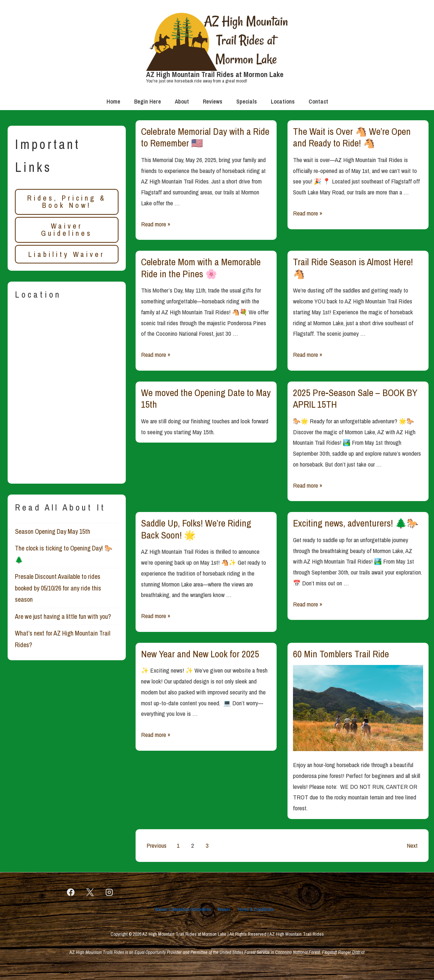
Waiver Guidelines (67, 229)
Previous (156, 845)
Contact (318, 101)
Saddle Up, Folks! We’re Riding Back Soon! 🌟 (196, 529)
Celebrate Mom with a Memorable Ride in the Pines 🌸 (201, 268)
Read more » (156, 224)
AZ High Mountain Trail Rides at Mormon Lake (215, 74)
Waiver (224, 909)
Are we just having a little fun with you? (63, 616)
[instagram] (109, 892)
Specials (247, 101)
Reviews (213, 101)
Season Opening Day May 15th (53, 531)
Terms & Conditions (255, 909)
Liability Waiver (67, 254)
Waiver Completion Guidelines (183, 909)
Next (412, 845)
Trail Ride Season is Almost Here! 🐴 (353, 268)
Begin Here (148, 101)
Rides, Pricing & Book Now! (67, 201)
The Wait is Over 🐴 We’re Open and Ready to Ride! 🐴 (352, 137)
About (182, 101)
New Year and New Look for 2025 (200, 654)
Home (113, 101)
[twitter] (90, 892)
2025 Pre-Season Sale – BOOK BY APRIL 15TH (355, 399)
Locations (283, 101)
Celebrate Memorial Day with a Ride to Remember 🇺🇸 (205, 137)
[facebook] (71, 892)
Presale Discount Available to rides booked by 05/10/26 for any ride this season (58, 588)
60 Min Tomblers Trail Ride (341, 654)
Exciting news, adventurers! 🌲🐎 (356, 523)
